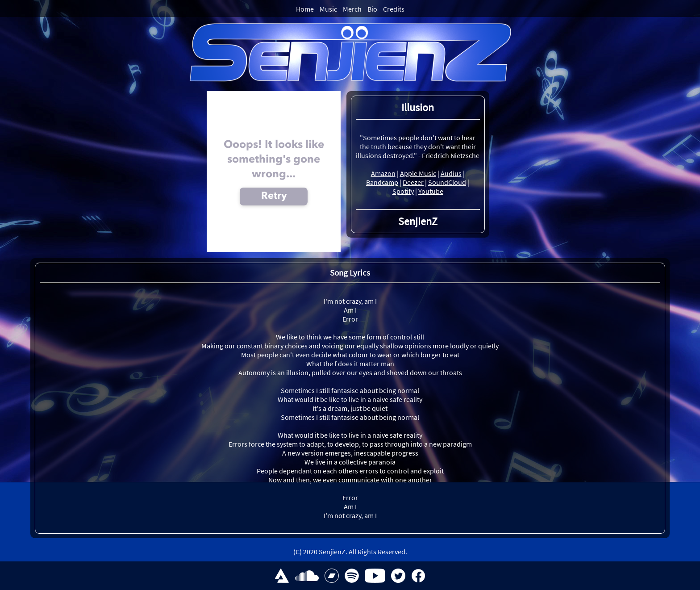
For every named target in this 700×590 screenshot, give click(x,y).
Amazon (383, 173)
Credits (394, 9)
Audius (451, 173)
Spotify (403, 191)
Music (328, 9)
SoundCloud (447, 182)
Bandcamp (382, 182)
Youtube (431, 191)
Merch (352, 9)
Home (305, 9)
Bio (372, 9)
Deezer (413, 182)
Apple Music (418, 173)
